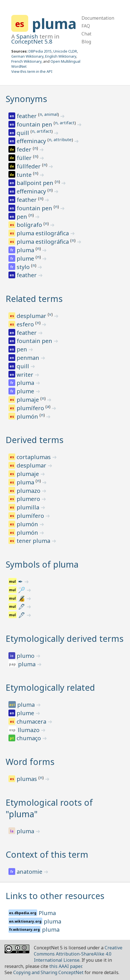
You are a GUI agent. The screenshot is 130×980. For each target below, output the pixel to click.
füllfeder (29, 166)
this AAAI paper (66, 966)
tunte (25, 175)
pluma (54, 24)
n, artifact (65, 123)
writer (26, 375)
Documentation (98, 18)
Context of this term (47, 854)
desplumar (32, 316)
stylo (24, 267)
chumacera (32, 722)
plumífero (31, 408)
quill (24, 133)
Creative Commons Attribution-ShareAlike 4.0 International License (78, 954)
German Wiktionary (27, 56)
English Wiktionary (61, 56)
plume (26, 258)
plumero (29, 499)
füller (25, 158)
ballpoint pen (36, 183)
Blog (86, 42)
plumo (26, 656)
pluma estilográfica (43, 233)
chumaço (29, 738)
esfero (26, 324)
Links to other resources (55, 896)
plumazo (29, 491)
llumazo (29, 730)
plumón (28, 416)
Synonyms (26, 99)
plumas (27, 779)
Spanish (27, 36)
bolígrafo (30, 225)
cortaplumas (34, 457)
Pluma (47, 913)
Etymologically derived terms (65, 639)
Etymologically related (50, 687)
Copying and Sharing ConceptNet (48, 972)
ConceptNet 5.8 (32, 41)
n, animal (49, 114)
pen (23, 217)
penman (29, 358)
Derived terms (35, 440)
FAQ (86, 26)
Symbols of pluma (42, 564)
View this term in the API (32, 71)
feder (25, 149)
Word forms (30, 762)
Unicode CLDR (65, 51)
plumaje (28, 400)
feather (27, 116)
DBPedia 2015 (40, 51)
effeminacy (32, 141)
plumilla (29, 507)
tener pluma (34, 541)
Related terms (34, 299)
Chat (86, 34)
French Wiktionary (26, 61)
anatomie (30, 872)
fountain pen (35, 124)
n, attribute (60, 139)
